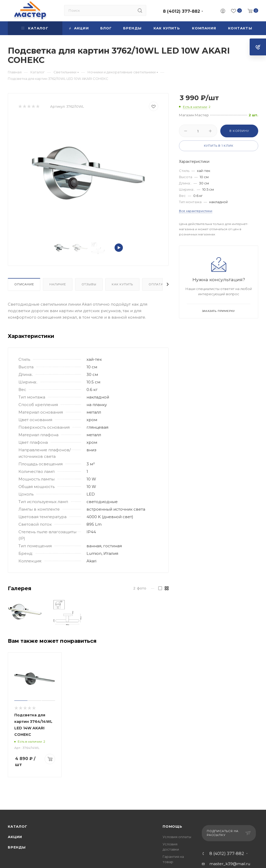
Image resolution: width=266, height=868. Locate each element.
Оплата (156, 284)
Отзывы (89, 284)
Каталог (18, 826)
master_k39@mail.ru (230, 864)
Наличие (58, 284)
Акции (15, 837)
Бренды (17, 847)
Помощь (172, 826)
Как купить (122, 284)
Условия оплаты (177, 837)
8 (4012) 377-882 (181, 11)
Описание (24, 284)
